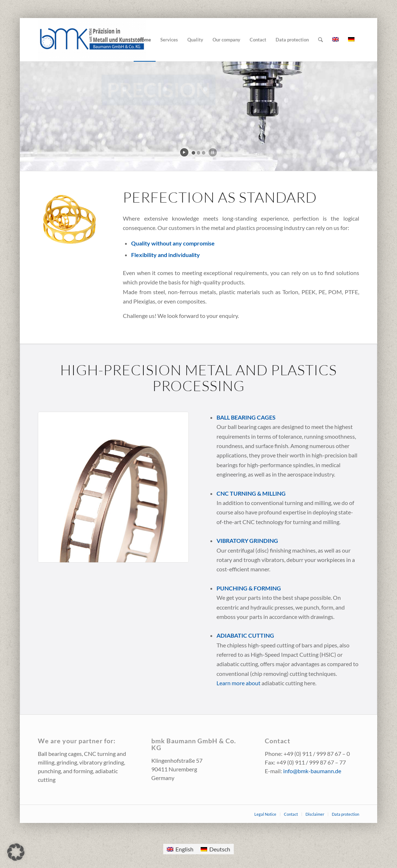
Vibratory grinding (247, 541)
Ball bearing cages (246, 417)
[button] (16, 852)
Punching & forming (249, 588)
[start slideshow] (184, 152)
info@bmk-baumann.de (312, 771)
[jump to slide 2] (198, 153)
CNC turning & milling (251, 493)
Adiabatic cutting (245, 635)
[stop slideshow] (213, 152)
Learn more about (239, 683)
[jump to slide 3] (204, 153)
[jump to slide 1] (193, 153)
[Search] (320, 40)
